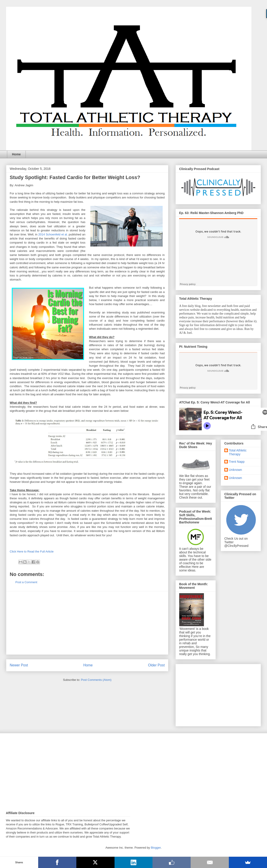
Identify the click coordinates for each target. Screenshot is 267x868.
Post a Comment (26, 582)
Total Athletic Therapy (238, 452)
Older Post (156, 665)
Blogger (156, 848)
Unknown (235, 470)
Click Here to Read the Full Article (32, 551)
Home (16, 154)
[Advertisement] (87, 623)
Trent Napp (237, 462)
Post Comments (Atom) (96, 680)
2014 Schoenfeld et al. (53, 234)
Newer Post (19, 665)
